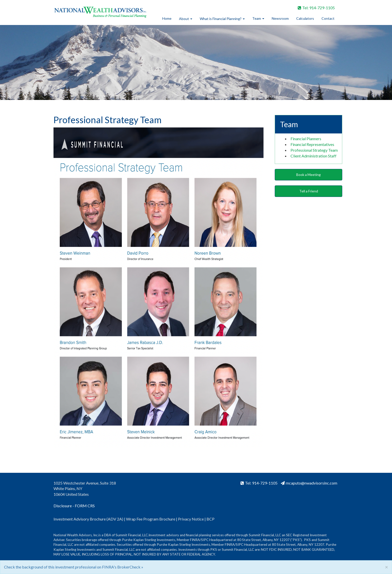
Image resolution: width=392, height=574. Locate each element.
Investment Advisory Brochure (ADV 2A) (88, 519)
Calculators (305, 18)
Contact (328, 18)
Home (167, 18)
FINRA (195, 540)
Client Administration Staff (313, 156)
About (184, 19)
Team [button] (258, 18)
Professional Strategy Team (314, 150)
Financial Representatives (312, 144)
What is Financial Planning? (221, 19)
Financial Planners (306, 139)
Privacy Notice (191, 519)
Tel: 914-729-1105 (316, 8)
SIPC (205, 540)
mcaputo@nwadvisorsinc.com (309, 483)
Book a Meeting (308, 175)
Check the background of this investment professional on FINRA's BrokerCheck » (74, 567)
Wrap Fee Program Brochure (151, 519)
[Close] (386, 567)
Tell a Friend (309, 191)
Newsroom (280, 18)
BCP (210, 519)
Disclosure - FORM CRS (74, 506)
